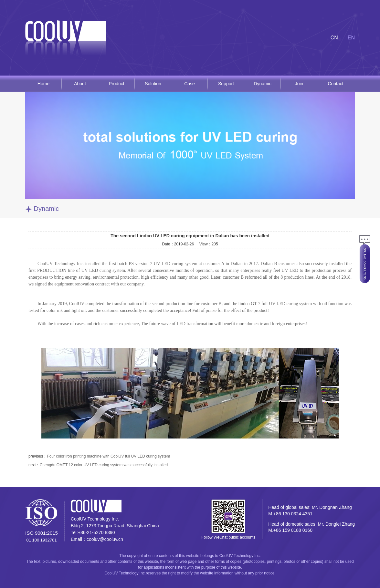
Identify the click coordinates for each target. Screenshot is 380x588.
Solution (153, 84)
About (80, 84)
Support (226, 84)
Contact (335, 84)
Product (116, 84)
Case (190, 84)
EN (351, 38)
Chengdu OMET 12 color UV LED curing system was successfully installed (104, 465)
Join (299, 84)
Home (43, 84)
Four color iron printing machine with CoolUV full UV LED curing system (108, 456)
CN (334, 38)
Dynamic (262, 84)
